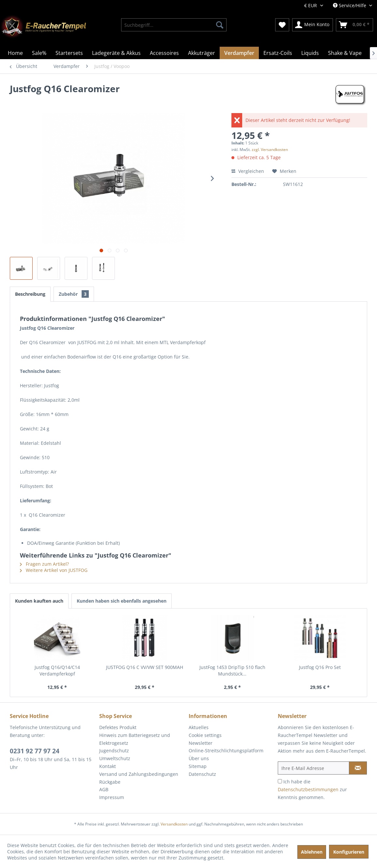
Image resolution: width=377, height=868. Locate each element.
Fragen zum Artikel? (44, 564)
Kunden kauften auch (39, 601)
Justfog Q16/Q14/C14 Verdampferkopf (57, 670)
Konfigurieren (349, 852)
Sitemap (198, 766)
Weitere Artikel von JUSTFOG (54, 570)
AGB (104, 789)
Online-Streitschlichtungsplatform (226, 751)
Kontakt (108, 766)
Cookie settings (205, 735)
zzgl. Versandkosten (270, 150)
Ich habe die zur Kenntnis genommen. (312, 789)
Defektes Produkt (118, 727)
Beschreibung (30, 294)
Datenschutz (202, 774)
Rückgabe (110, 782)
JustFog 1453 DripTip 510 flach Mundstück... (232, 670)
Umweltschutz (115, 758)
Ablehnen (312, 852)
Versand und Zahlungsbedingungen (139, 774)
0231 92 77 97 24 (35, 751)
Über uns (199, 758)
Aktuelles (199, 727)
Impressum (112, 797)
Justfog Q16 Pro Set (320, 667)
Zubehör (74, 294)
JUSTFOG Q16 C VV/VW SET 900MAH (145, 667)
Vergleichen (248, 171)
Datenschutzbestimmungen (308, 789)
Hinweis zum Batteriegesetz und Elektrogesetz (135, 739)
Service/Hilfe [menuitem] (350, 5)
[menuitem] (174, 25)
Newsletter (201, 743)
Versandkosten (174, 824)
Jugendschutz (114, 751)
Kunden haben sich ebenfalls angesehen (122, 601)
